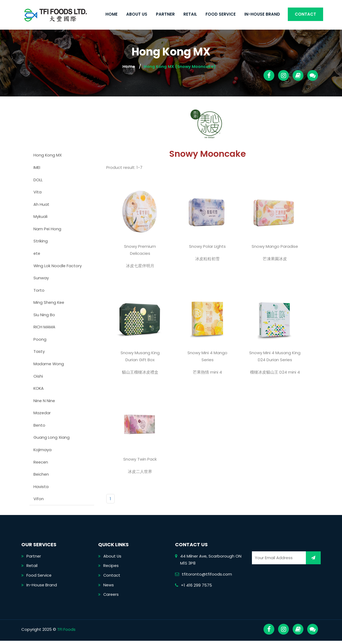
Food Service (221, 14)
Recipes (111, 568)
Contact (305, 14)
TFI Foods (66, 633)
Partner (165, 14)
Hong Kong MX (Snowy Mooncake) (180, 66)
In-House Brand (262, 14)
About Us (137, 14)
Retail (190, 14)
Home (112, 14)
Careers (111, 598)
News (109, 588)
